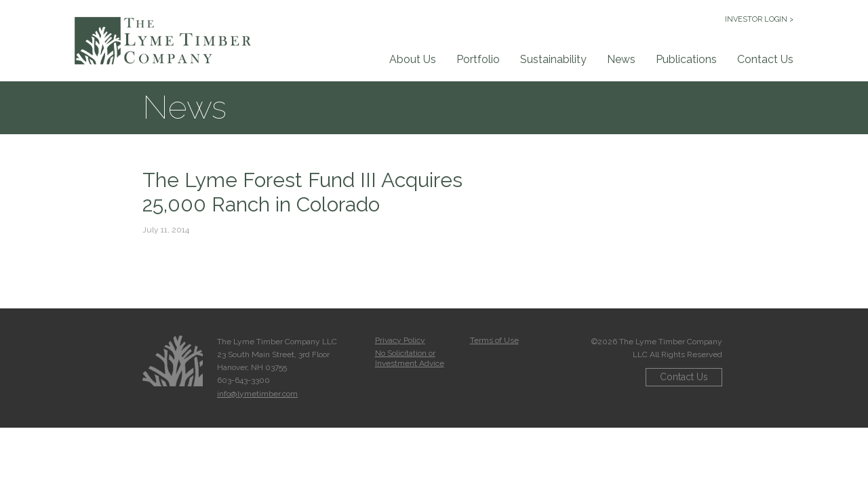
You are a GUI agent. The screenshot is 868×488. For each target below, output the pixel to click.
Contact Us (765, 59)
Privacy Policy (400, 340)
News (621, 59)
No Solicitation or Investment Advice (410, 358)
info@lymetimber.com (257, 394)
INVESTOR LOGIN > (759, 19)
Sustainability (553, 59)
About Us (413, 59)
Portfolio (478, 59)
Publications (686, 59)
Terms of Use (494, 340)
